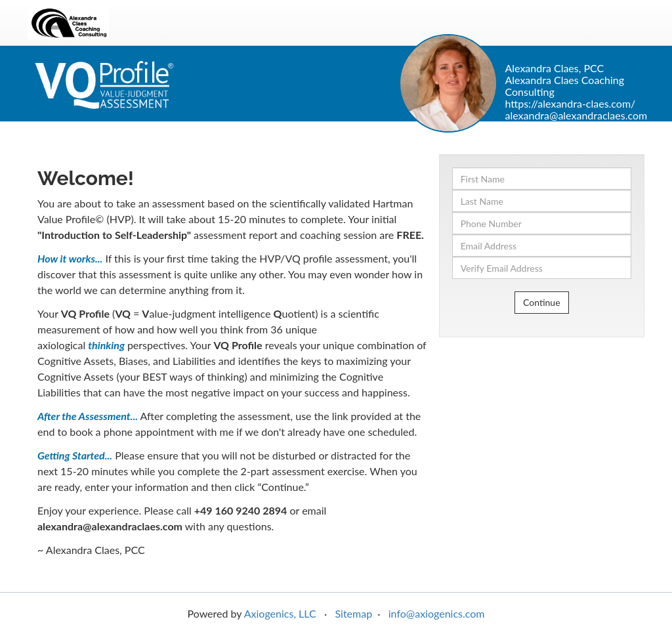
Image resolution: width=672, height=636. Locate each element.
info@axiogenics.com (437, 613)
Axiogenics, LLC (280, 613)
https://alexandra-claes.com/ (570, 103)
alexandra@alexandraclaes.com (576, 115)
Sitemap (353, 613)
